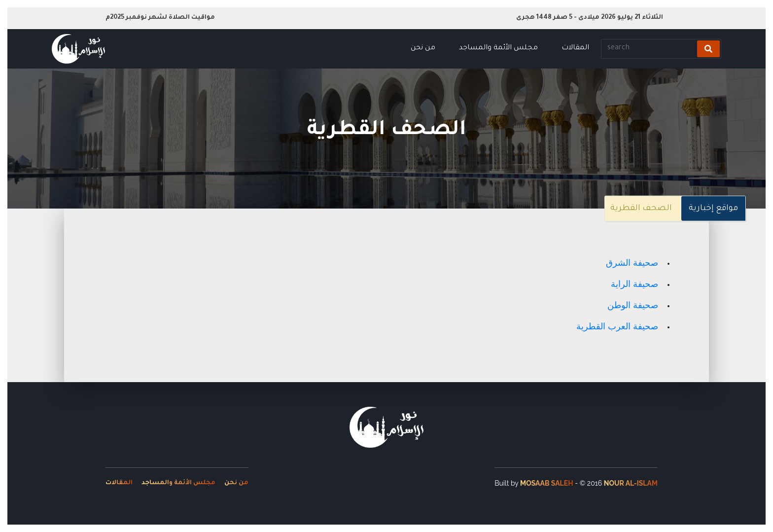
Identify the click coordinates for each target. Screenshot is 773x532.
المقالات (575, 48)
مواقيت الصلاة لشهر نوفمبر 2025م (160, 18)
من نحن (423, 48)
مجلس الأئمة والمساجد (498, 48)
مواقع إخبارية (713, 209)
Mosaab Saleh (547, 483)
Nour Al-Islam (631, 483)
